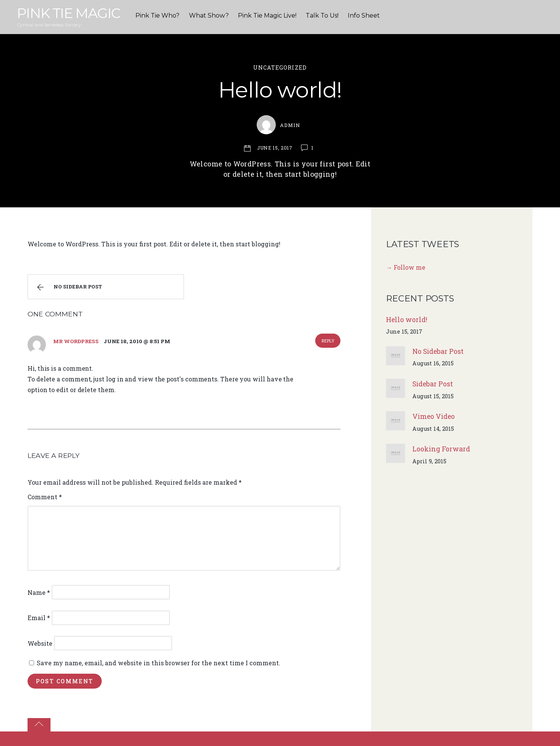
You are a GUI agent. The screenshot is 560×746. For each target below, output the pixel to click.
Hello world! (280, 90)
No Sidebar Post (68, 287)
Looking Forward (441, 449)
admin (290, 125)
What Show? (209, 15)
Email (39, 618)
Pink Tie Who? (157, 15)
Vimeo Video (434, 416)
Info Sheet (364, 15)
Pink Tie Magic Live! (267, 15)
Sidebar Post (433, 384)
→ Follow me (406, 267)
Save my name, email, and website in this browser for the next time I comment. (159, 663)
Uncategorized (280, 68)
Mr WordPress (76, 341)
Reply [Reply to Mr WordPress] (328, 341)
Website (40, 643)
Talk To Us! (322, 15)
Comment (45, 497)
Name (39, 592)
